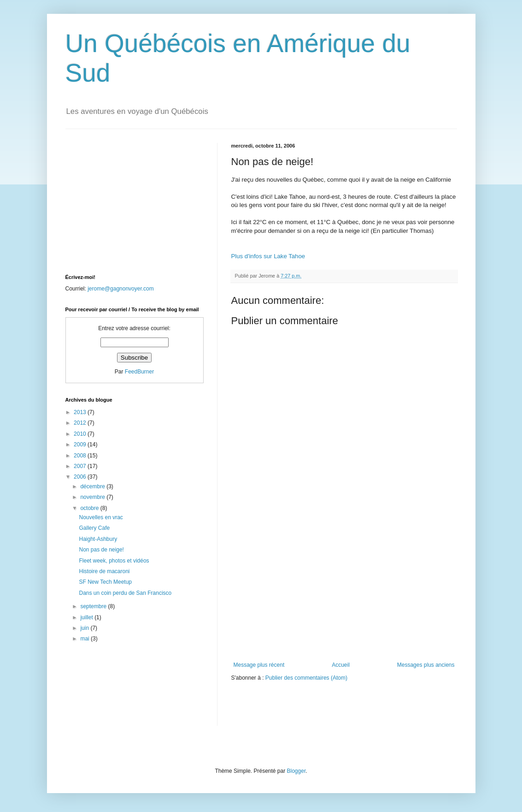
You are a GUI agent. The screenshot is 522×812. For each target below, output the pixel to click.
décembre (93, 486)
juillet (87, 617)
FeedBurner (139, 372)
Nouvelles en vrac (101, 517)
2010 (81, 434)
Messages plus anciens (426, 665)
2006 (81, 477)
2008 (81, 456)
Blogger (296, 771)
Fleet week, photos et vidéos (114, 561)
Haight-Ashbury (98, 539)
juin (85, 628)
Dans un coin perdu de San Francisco (125, 593)
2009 (81, 445)
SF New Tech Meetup (105, 582)
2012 (81, 423)
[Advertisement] (344, 593)
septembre (94, 606)
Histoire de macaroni (104, 571)
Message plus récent (259, 665)
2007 (81, 466)
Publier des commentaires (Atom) (306, 678)
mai (85, 639)
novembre (93, 497)
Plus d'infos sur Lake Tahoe (268, 256)
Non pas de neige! (101, 550)
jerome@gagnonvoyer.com (121, 289)
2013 (81, 412)
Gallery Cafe (94, 528)
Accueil (341, 665)
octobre (90, 508)
